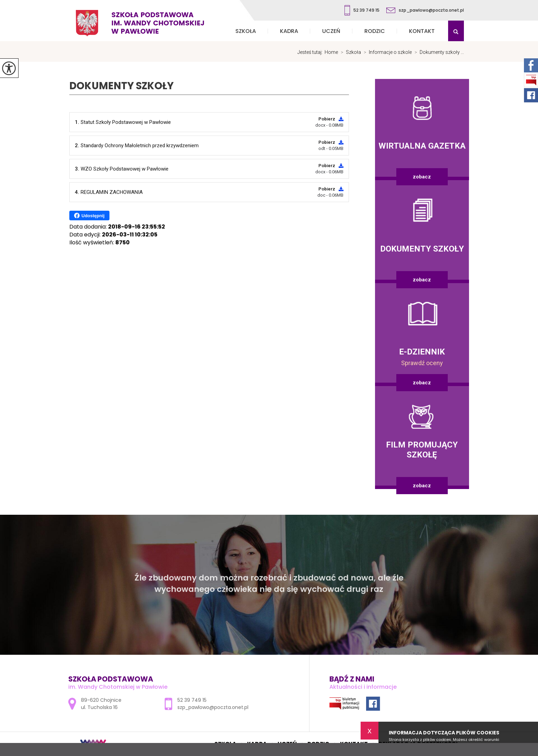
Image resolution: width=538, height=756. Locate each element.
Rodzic (375, 31)
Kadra (289, 31)
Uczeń (331, 31)
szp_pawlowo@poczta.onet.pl (425, 10)
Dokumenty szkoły (121, 86)
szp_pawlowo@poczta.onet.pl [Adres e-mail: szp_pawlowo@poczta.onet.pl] (213, 707)
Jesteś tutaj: (311, 52)
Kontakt (422, 31)
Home (331, 52)
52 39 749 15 (362, 10)
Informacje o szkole (386, 52)
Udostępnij (89, 216)
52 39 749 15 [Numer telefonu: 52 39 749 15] (192, 700)
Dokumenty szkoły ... (438, 52)
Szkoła (246, 31)
